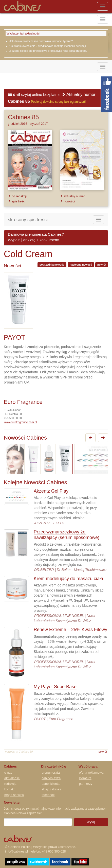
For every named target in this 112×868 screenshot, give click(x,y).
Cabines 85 (23, 117)
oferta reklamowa (91, 773)
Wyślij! (91, 822)
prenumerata (51, 773)
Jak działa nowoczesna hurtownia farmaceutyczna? (41, 41)
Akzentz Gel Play (51, 491)
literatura (85, 778)
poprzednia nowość (52, 265)
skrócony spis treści (28, 220)
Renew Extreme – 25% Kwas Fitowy (70, 630)
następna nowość (81, 265)
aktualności (12, 778)
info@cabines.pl (16, 852)
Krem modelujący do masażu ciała (68, 579)
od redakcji (17, 196)
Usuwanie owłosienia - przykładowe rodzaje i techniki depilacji (48, 46)
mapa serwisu (14, 795)
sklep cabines (51, 789)
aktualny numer (72, 196)
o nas (8, 773)
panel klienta (51, 784)
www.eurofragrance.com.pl (20, 422)
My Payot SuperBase (55, 687)
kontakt (10, 789)
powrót (102, 265)
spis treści (17, 201)
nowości (67, 201)
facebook (48, 795)
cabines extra (51, 778)
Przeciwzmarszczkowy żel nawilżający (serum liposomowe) (67, 535)
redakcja (10, 784)
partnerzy (86, 784)
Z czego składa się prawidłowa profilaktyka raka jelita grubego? (48, 51)
